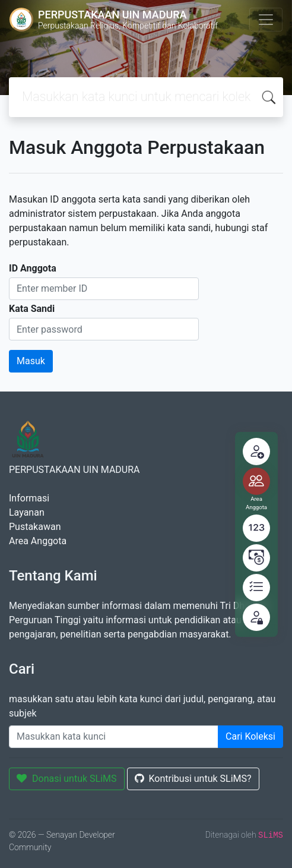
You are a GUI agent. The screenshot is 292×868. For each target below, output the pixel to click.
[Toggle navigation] (266, 20)
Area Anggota (38, 541)
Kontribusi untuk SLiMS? (193, 779)
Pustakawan (35, 527)
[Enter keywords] (114, 737)
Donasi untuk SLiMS (67, 779)
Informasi (29, 498)
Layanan (27, 512)
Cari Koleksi (250, 736)
